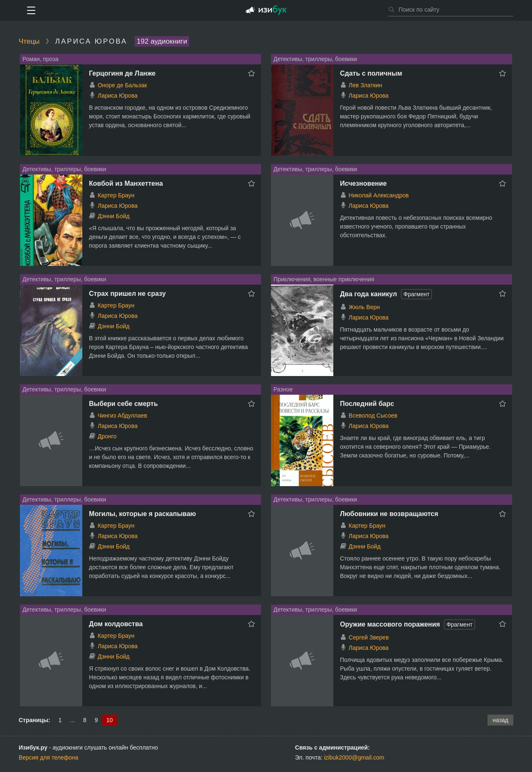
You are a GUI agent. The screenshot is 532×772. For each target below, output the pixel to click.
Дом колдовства (116, 624)
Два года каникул (368, 294)
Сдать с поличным (371, 73)
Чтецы (29, 41)
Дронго (107, 436)
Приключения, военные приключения (324, 279)
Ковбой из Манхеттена (126, 183)
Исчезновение (363, 183)
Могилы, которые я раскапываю (142, 514)
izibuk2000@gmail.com (354, 757)
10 (110, 720)
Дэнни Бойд (114, 216)
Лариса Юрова (118, 96)
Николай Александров (379, 195)
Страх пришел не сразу (127, 294)
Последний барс (367, 404)
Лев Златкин (366, 85)
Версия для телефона (48, 757)
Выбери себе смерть (123, 404)
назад (500, 720)
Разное (283, 389)
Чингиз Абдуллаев (122, 416)
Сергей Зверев (369, 637)
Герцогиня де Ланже (122, 73)
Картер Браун (116, 195)
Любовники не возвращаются (389, 514)
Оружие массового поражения (390, 624)
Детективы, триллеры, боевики (315, 59)
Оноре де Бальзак (122, 85)
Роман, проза (41, 59)
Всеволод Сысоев (373, 416)
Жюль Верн (364, 307)
